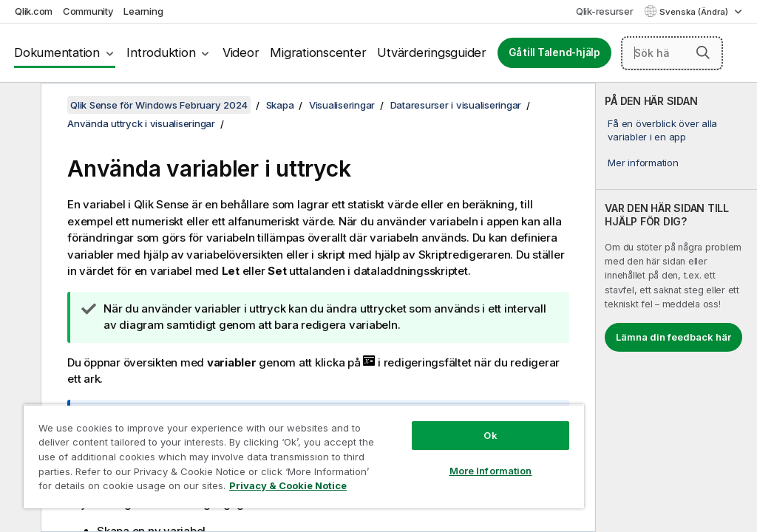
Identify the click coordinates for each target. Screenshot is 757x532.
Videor (241, 52)
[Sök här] (672, 53)
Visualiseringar (342, 105)
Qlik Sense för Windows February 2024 (159, 105)
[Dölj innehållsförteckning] (18, 106)
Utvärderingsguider (432, 52)
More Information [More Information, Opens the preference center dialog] (491, 471)
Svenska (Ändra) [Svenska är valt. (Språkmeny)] (695, 12)
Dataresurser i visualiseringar (456, 105)
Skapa (280, 105)
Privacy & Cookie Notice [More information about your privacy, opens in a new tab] (288, 485)
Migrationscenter (318, 52)
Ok (490, 435)
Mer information (643, 163)
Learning (143, 11)
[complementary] (676, 307)
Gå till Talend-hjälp (554, 52)
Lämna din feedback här (673, 337)
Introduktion (161, 52)
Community (88, 11)
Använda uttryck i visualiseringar (141, 123)
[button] (703, 52)
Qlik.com (34, 11)
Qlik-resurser (605, 11)
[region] (304, 456)
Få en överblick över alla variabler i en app (662, 130)
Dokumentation (57, 52)
